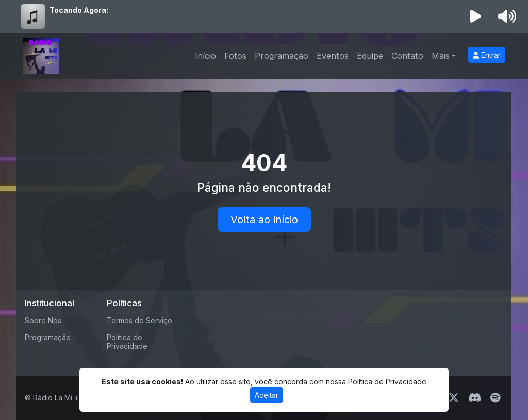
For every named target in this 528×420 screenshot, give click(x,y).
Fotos (235, 56)
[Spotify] (495, 398)
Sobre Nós (43, 320)
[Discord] (475, 398)
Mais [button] (441, 56)
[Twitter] (454, 398)
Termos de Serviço (139, 320)
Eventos (333, 56)
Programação (282, 56)
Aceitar (267, 395)
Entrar (487, 55)
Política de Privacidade (127, 342)
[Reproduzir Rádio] (476, 16)
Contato (407, 56)
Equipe (370, 56)
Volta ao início (264, 220)
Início (205, 56)
